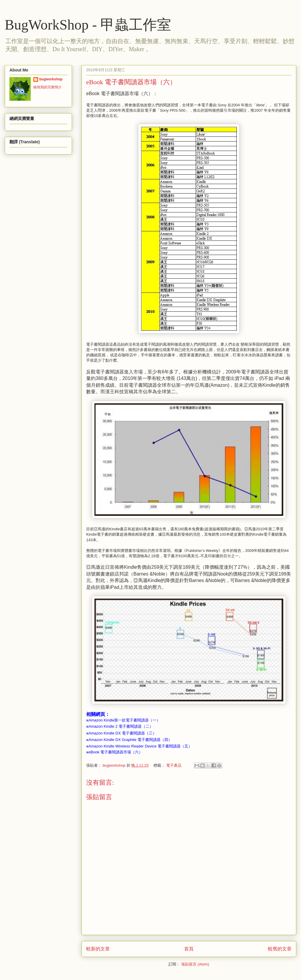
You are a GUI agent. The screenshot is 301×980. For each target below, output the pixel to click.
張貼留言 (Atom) (195, 964)
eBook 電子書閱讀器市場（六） (116, 752)
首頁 (189, 949)
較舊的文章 (280, 949)
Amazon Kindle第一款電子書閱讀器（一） (124, 720)
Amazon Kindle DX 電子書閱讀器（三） (122, 733)
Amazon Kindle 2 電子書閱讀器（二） (121, 726)
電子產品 (174, 765)
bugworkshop (51, 79)
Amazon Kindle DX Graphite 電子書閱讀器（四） (130, 740)
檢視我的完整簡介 (48, 87)
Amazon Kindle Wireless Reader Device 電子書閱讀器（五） (140, 746)
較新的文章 (98, 949)
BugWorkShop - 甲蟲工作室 (88, 25)
